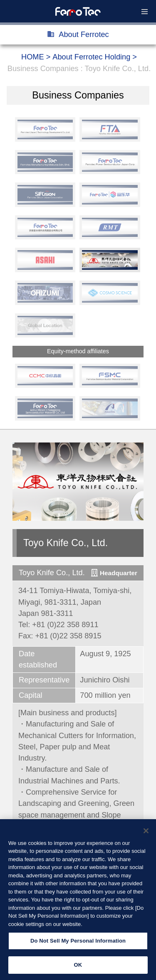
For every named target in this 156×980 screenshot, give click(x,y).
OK (78, 970)
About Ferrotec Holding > (95, 57)
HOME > (36, 57)
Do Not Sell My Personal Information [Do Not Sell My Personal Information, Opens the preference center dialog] (78, 946)
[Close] (146, 836)
